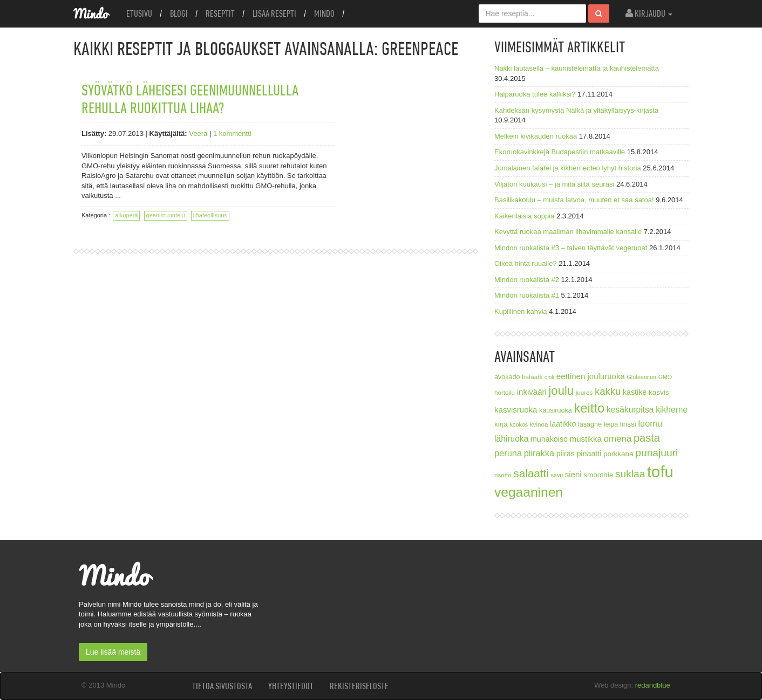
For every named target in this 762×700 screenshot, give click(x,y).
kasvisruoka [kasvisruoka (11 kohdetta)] (516, 410)
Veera (198, 133)
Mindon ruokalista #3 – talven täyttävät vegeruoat (571, 248)
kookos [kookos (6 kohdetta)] (519, 424)
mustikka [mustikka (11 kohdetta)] (586, 439)
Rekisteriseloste (359, 686)
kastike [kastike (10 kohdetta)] (635, 392)
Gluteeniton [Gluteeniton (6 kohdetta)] (641, 377)
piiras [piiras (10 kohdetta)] (566, 454)
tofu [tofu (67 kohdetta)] (660, 472)
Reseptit (220, 13)
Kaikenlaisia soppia (524, 216)
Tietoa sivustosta (222, 686)
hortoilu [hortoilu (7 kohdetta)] (505, 392)
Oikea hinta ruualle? (526, 263)
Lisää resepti (274, 13)
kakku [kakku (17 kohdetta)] (608, 391)
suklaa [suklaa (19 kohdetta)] (630, 474)
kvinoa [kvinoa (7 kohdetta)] (539, 424)
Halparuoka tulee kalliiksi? (535, 94)
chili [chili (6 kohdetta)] (549, 377)
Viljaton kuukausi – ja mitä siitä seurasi (554, 184)
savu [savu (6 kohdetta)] (557, 475)
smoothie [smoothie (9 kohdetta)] (598, 475)
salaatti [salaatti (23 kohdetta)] (531, 473)
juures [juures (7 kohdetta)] (584, 392)
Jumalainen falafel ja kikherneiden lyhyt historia (568, 168)
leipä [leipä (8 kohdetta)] (611, 424)
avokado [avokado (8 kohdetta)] (507, 377)
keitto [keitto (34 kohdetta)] (589, 408)
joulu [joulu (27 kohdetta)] (561, 391)
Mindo (324, 13)
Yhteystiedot (291, 686)
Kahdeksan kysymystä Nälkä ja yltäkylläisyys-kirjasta (576, 110)
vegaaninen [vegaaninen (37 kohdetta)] (529, 492)
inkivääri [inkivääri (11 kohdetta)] (532, 392)
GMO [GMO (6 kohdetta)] (665, 377)
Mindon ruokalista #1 (527, 295)
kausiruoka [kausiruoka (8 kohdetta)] (556, 410)
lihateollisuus (210, 215)
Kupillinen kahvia (521, 311)
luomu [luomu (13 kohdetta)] (650, 423)
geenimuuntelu (166, 215)
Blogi (179, 13)
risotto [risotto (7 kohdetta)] (503, 475)
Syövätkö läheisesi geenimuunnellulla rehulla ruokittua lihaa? (190, 99)
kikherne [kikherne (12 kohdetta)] (672, 410)
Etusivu (139, 13)
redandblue (653, 685)
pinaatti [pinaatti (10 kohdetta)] (589, 454)
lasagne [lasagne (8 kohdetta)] (590, 424)
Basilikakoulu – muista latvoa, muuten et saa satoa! (574, 200)
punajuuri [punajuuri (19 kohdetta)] (656, 453)
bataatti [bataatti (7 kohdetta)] (532, 377)
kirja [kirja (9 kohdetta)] (501, 424)
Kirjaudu (649, 13)
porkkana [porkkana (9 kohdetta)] (618, 454)
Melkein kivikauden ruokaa (536, 136)
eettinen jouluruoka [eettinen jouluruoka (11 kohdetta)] (591, 376)
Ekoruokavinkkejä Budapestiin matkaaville (560, 152)
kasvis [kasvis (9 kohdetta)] (659, 392)
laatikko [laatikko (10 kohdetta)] (563, 424)
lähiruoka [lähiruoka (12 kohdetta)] (511, 439)
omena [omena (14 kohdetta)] (618, 439)
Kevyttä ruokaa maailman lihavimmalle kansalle (568, 232)
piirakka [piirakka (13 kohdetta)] (539, 453)
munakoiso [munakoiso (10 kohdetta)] (549, 439)
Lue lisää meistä (113, 652)
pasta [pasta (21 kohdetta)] (647, 438)
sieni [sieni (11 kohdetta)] (573, 474)
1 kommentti (232, 133)
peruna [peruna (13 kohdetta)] (508, 453)
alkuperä (126, 215)
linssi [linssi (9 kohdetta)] (628, 424)
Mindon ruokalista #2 (527, 280)
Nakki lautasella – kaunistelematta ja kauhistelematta (577, 68)
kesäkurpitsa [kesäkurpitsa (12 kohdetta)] (630, 410)
